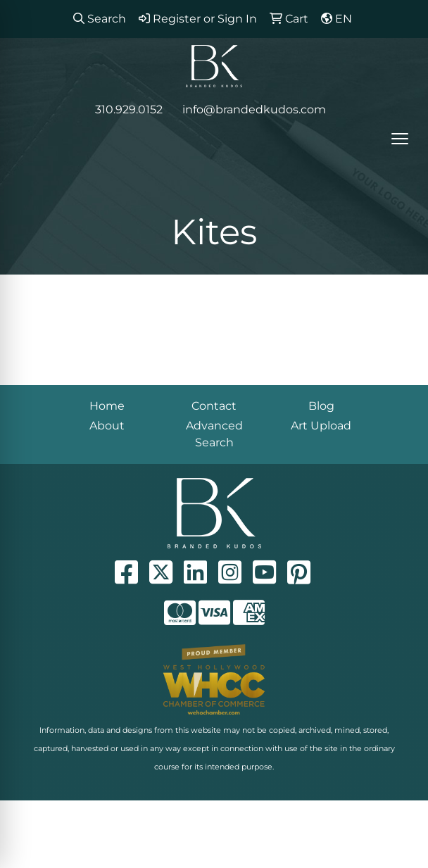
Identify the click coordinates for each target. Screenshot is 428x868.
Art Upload (321, 426)
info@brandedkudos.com (254, 109)
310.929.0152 (129, 109)
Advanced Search (214, 434)
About (107, 426)
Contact (214, 406)
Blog (321, 406)
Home (107, 406)
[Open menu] (400, 139)
